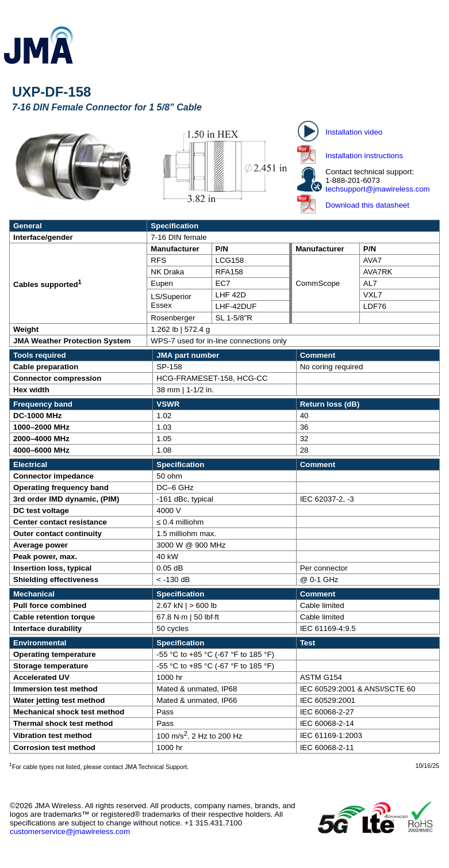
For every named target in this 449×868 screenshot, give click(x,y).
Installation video (354, 132)
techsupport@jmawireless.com (378, 189)
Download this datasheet (367, 205)
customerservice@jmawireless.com (70, 831)
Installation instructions (364, 156)
